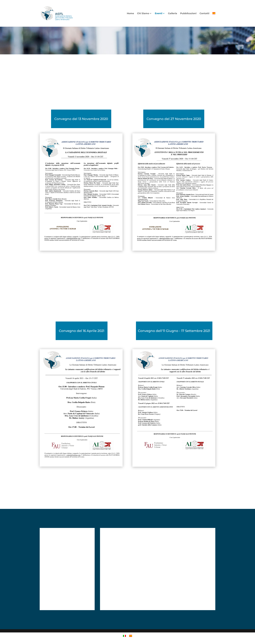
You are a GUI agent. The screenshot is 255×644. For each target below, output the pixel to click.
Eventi (159, 14)
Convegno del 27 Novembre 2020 (174, 119)
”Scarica (50, 260)
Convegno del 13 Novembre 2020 (81, 119)
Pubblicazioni (188, 14)
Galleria (173, 14)
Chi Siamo (143, 14)
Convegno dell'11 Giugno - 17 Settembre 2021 (174, 331)
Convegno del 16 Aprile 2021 (82, 331)
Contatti (204, 14)
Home (130, 14)
